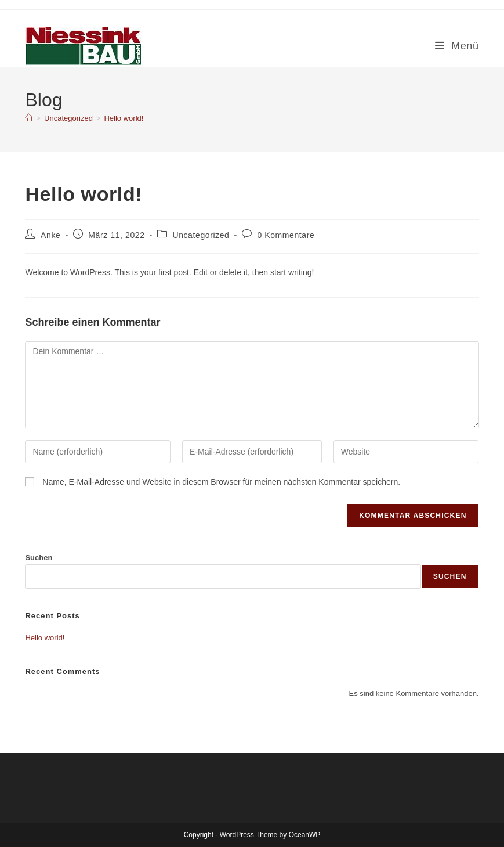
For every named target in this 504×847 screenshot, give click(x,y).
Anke (50, 235)
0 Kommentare (286, 235)
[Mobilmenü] (457, 46)
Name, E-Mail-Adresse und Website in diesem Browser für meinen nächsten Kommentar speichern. (221, 482)
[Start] (29, 118)
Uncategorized (201, 235)
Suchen (39, 558)
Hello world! (124, 118)
